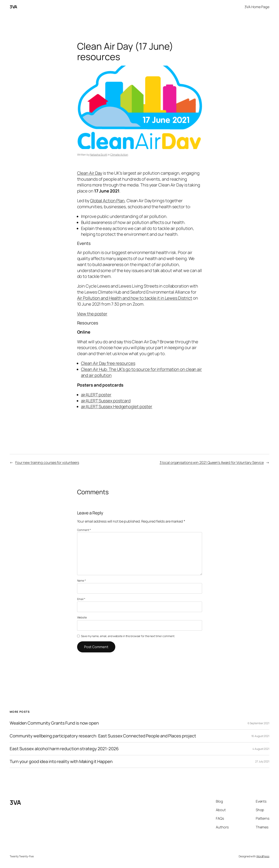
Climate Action (119, 155)
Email (81, 599)
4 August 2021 (261, 749)
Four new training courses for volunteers (47, 462)
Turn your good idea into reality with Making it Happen (61, 762)
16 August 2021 (260, 736)
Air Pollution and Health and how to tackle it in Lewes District (135, 298)
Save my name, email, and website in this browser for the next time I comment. (128, 636)
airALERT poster (96, 395)
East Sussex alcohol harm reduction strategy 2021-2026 (64, 749)
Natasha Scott (99, 155)
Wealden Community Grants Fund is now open (54, 723)
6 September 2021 (258, 723)
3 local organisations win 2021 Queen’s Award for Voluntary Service (212, 462)
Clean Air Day (90, 173)
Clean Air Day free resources (108, 363)
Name (81, 581)
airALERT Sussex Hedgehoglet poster (117, 407)
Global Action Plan (107, 201)
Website (82, 617)
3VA (13, 7)
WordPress (263, 856)
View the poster (92, 314)
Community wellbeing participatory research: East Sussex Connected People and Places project (103, 736)
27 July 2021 (262, 761)
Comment (84, 530)
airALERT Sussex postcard (106, 401)
